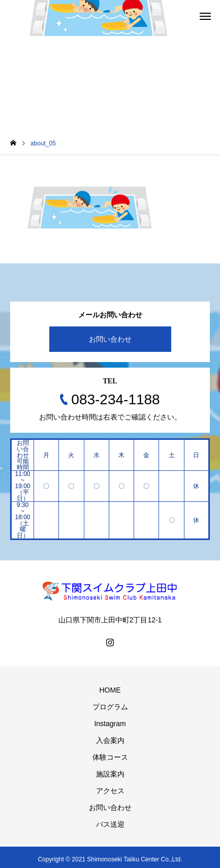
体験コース (110, 757)
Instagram (110, 724)
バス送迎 (110, 824)
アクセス (110, 791)
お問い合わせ (110, 339)
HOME (110, 690)
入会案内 (110, 740)
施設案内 (110, 774)
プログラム (110, 707)
